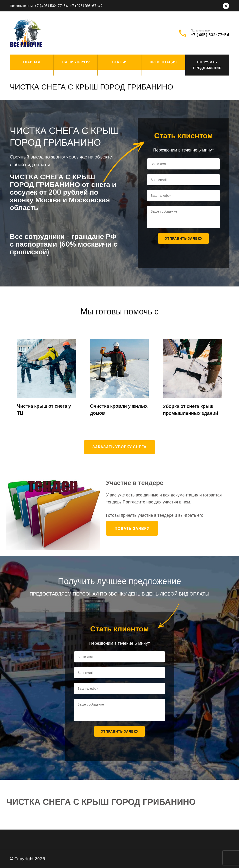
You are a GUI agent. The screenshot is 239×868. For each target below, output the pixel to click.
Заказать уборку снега (119, 447)
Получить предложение (207, 65)
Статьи (119, 62)
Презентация (163, 62)
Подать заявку (132, 528)
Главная (32, 62)
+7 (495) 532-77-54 (51, 6)
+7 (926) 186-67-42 (86, 6)
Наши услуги (76, 62)
